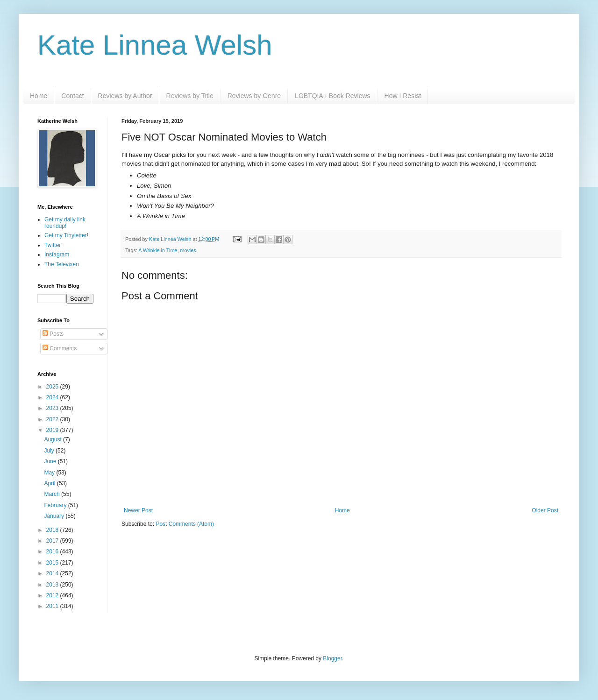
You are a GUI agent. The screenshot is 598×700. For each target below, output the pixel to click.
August (53, 439)
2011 (53, 606)
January (55, 516)
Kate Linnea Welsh (155, 45)
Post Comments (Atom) (185, 524)
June (51, 461)
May (50, 473)
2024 (53, 397)
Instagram (57, 255)
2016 (53, 552)
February (56, 505)
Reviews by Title (190, 96)
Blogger (332, 658)
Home (39, 96)
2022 (53, 419)
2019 (53, 430)
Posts (53, 334)
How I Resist (403, 96)
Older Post (545, 510)
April (50, 483)
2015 (53, 563)
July (50, 451)
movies (188, 250)
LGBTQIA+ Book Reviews (332, 96)
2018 (53, 530)
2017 (53, 541)
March (53, 494)
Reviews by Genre (254, 96)
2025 (53, 387)
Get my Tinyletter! (66, 235)
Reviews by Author (125, 96)
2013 (53, 585)
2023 (53, 408)
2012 (53, 595)
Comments (60, 348)
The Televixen (62, 264)
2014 (53, 573)
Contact (72, 96)
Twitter (53, 245)
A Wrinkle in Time (158, 250)
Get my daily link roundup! (65, 223)
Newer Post (138, 510)
